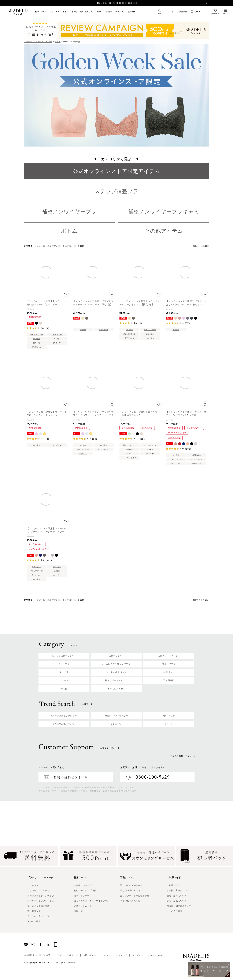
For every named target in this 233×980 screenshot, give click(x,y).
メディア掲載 (146, 428)
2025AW (83, 445)
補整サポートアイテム (116, 680)
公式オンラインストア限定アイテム (116, 171)
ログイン (172, 12)
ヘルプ (105, 955)
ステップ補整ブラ (116, 191)
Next (208, 3)
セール (100, 11)
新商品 (109, 11)
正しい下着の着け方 (130, 890)
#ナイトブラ (169, 716)
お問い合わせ (90, 955)
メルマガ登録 (34, 921)
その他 (74, 11)
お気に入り (215, 14)
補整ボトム (169, 672)
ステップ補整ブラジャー (64, 656)
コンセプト (33, 885)
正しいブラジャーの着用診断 (135, 896)
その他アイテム (164, 231)
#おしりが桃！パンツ (64, 724)
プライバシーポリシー (67, 955)
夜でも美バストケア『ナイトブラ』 (92, 901)
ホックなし (150, 338)
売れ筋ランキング (36, 911)
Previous (24, 3)
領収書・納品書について (179, 906)
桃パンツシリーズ (83, 896)
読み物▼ (132, 11)
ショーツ (64, 680)
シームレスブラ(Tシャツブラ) (116, 664)
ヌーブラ (64, 672)
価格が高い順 (69, 246)
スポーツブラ (169, 664)
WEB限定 (37, 339)
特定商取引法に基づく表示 (37, 955)
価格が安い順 (54, 246)
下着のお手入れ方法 (130, 901)
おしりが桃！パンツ (116, 672)
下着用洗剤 (169, 680)
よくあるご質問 (175, 911)
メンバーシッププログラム (41, 901)
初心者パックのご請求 (38, 906)
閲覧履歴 (183, 11)
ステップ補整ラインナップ (41, 896)
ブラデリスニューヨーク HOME (38, 42)
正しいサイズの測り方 (131, 885)
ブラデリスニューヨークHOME (148, 955)
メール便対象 (103, 330)
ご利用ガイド (173, 885)
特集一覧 (78, 911)
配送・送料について (177, 896)
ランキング (120, 11)
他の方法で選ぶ (87, 11)
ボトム (66, 11)
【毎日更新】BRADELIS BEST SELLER (117, 3)
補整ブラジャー (116, 656)
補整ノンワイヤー (37, 335)
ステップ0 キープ (57, 335)
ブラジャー (55, 11)
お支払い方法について (178, 890)
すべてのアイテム (116, 689)
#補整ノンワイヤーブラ (116, 716)
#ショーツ (116, 724)
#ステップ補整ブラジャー (64, 716)
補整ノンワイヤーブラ (69, 211)
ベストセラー (37, 567)
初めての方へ (41, 11)
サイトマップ (120, 955)
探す (159, 14)
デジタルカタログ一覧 (38, 916)
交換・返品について (177, 901)
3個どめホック (197, 464)
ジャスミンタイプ (176, 464)
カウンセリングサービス (40, 890)
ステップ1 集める (196, 459)
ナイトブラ (150, 334)
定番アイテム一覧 (83, 906)
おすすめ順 (40, 246)
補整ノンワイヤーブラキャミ (164, 211)
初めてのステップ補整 (85, 890)
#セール (169, 724)
